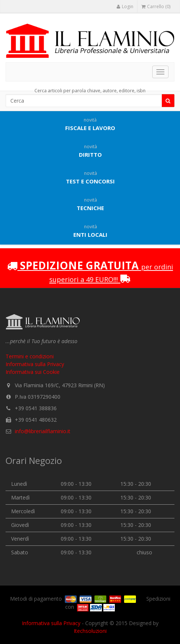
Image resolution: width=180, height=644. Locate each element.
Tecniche (90, 204)
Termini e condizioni (30, 356)
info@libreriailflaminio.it (43, 431)
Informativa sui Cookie (33, 372)
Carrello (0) (156, 6)
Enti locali (90, 231)
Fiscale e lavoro (90, 124)
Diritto (90, 151)
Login (125, 6)
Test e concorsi (90, 177)
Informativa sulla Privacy (35, 364)
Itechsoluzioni (90, 631)
